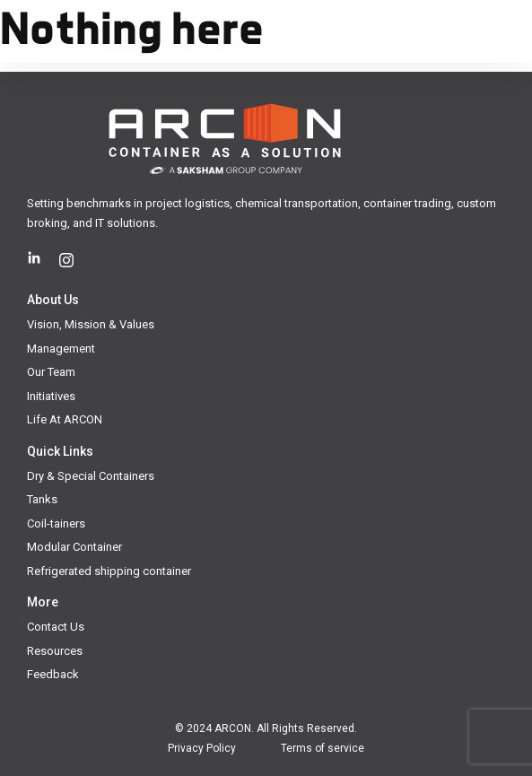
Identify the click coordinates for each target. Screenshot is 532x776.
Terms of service (323, 748)
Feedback (53, 674)
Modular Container (74, 547)
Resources (55, 651)
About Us (53, 300)
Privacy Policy (202, 748)
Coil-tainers (56, 523)
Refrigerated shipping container (109, 571)
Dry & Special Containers (91, 476)
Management (61, 349)
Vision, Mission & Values (91, 324)
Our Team (51, 372)
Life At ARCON (65, 419)
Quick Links (60, 451)
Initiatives (51, 396)
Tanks (42, 499)
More (43, 602)
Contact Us (56, 627)
